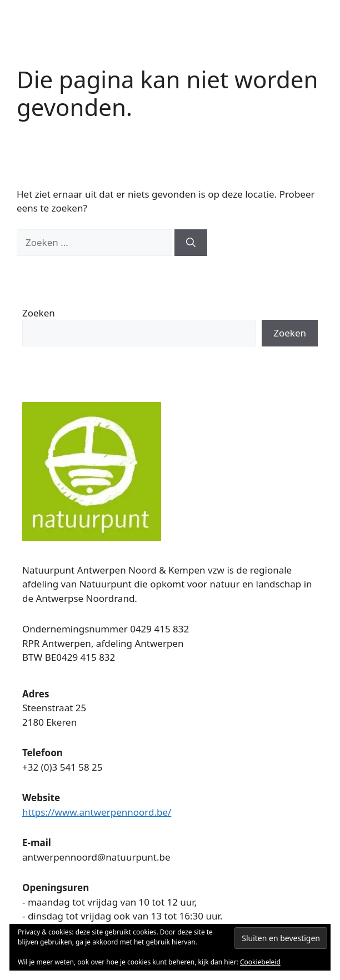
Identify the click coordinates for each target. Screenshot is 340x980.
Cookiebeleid (260, 962)
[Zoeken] (191, 243)
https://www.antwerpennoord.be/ (97, 812)
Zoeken (39, 313)
